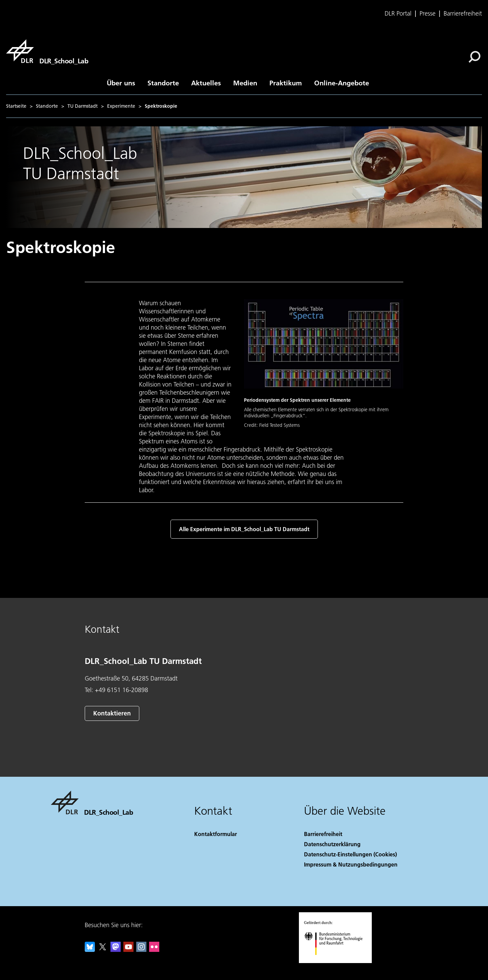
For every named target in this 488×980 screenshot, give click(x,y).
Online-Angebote (342, 83)
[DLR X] (103, 950)
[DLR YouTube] (128, 950)
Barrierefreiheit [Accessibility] (323, 834)
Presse (428, 14)
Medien (245, 83)
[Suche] (474, 57)
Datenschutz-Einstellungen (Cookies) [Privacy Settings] (350, 854)
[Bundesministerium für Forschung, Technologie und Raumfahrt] (337, 961)
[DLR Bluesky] (90, 950)
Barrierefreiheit (463, 14)
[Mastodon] (116, 950)
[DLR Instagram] (141, 950)
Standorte (163, 83)
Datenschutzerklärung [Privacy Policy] (332, 844)
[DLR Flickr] (154, 950)
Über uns (121, 83)
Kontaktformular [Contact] (216, 834)
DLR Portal (398, 14)
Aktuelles (206, 83)
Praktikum (286, 83)
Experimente (121, 106)
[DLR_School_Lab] (47, 51)
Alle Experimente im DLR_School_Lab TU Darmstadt (244, 529)
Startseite (16, 106)
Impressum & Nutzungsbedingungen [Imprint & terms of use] (351, 864)
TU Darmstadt (83, 106)
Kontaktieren (112, 713)
